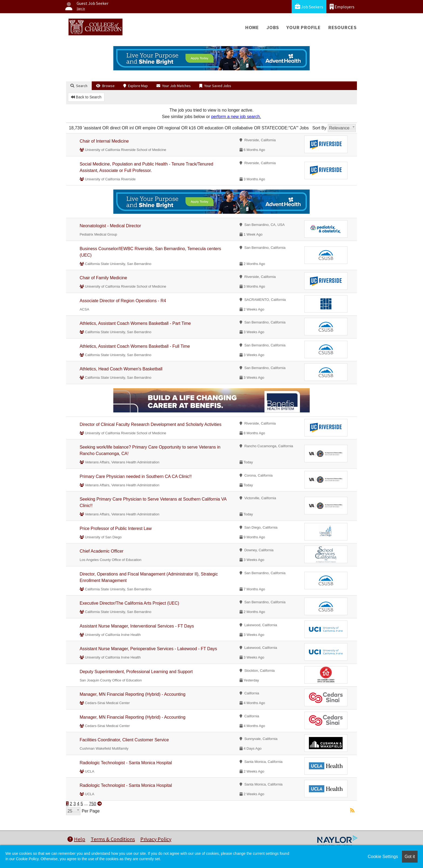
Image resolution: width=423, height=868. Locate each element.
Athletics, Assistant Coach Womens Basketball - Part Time (135, 323)
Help (76, 839)
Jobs (273, 27)
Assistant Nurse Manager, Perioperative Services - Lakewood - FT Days (148, 649)
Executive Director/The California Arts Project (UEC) (129, 603)
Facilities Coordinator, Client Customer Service (124, 740)
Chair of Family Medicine (103, 278)
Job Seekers (309, 7)
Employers (342, 7)
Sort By (319, 128)
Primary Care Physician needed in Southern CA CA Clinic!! (136, 476)
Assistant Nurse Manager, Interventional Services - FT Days (137, 626)
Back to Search (86, 97)
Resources (342, 27)
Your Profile (304, 27)
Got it (410, 857)
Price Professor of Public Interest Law (116, 528)
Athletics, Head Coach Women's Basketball (121, 369)
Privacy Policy (156, 839)
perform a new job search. (236, 117)
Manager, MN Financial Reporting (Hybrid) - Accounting (132, 694)
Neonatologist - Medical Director (110, 226)
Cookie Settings (383, 857)
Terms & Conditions (113, 839)
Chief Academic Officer (101, 551)
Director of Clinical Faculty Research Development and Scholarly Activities (151, 424)
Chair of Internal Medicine (104, 141)
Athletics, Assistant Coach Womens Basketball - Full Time (135, 346)
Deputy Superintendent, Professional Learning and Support (136, 672)
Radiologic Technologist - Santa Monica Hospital (126, 763)
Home (252, 27)
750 (93, 804)
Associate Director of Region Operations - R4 (123, 301)
